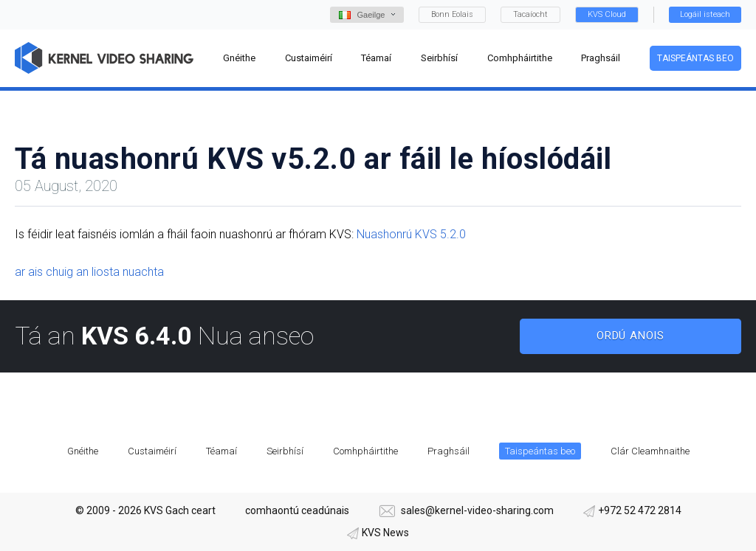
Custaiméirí (152, 451)
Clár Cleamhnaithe (650, 451)
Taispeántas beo (695, 58)
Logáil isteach (705, 14)
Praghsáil (449, 451)
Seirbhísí (285, 451)
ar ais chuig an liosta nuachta (89, 272)
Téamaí (221, 451)
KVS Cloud (607, 14)
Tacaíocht (530, 14)
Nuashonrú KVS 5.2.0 (411, 234)
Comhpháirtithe (365, 451)
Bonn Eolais (452, 14)
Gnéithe (83, 451)
